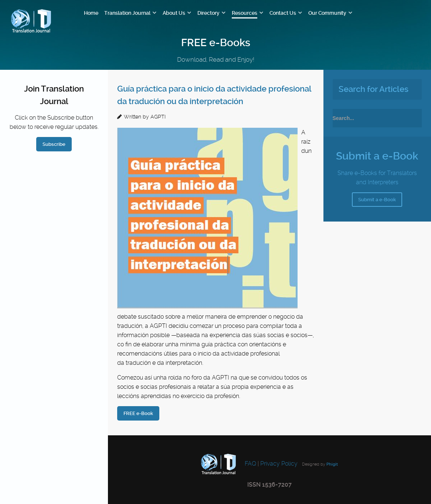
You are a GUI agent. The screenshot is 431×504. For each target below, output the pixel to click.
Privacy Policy (279, 464)
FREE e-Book (138, 413)
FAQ (250, 464)
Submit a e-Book (377, 200)
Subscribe (54, 144)
